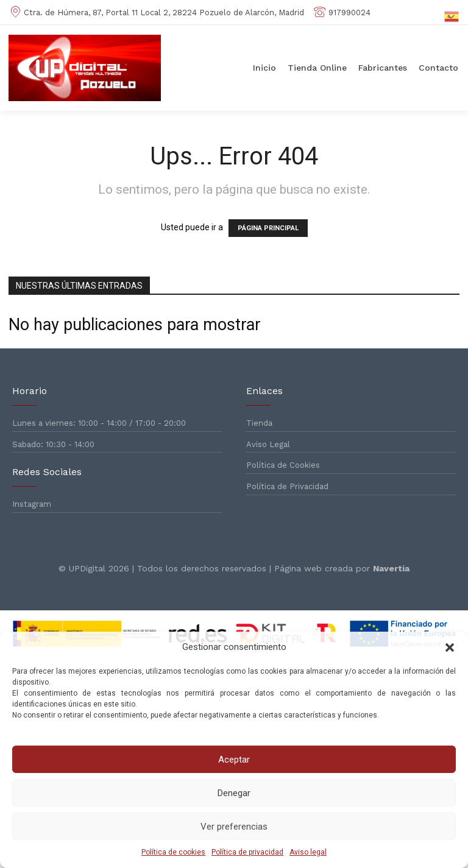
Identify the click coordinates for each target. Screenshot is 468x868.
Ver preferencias (234, 827)
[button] (450, 647)
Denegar (234, 793)
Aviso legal (308, 852)
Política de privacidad (247, 852)
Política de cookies (173, 852)
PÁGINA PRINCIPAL (268, 228)
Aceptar (234, 760)
